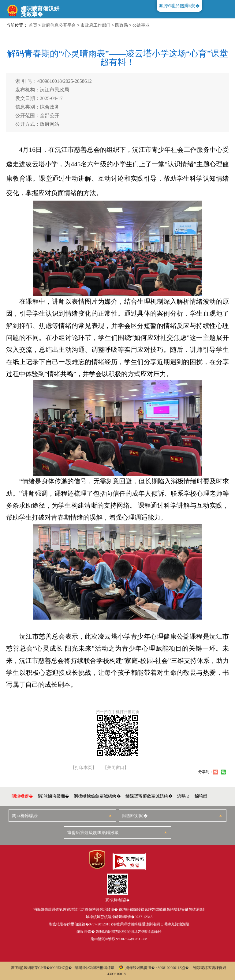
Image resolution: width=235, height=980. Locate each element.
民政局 (121, 25)
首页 (33, 25)
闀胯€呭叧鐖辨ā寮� (179, 6)
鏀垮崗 (201, 796)
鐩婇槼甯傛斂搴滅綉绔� (149, 796)
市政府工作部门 (95, 25)
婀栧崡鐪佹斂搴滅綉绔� (97, 796)
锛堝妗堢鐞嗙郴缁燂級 (95, 968)
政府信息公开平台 (59, 25)
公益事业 (141, 25)
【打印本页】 (84, 768)
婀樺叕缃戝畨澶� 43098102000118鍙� (154, 968)
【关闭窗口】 (116, 768)
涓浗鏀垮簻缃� (53, 796)
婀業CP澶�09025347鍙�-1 (53, 968)
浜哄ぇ (184, 796)
